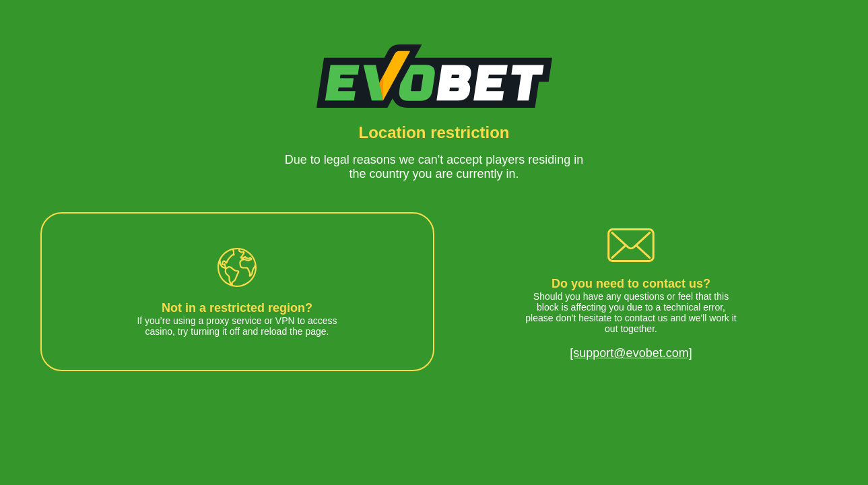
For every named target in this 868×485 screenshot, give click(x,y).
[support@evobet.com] (631, 353)
